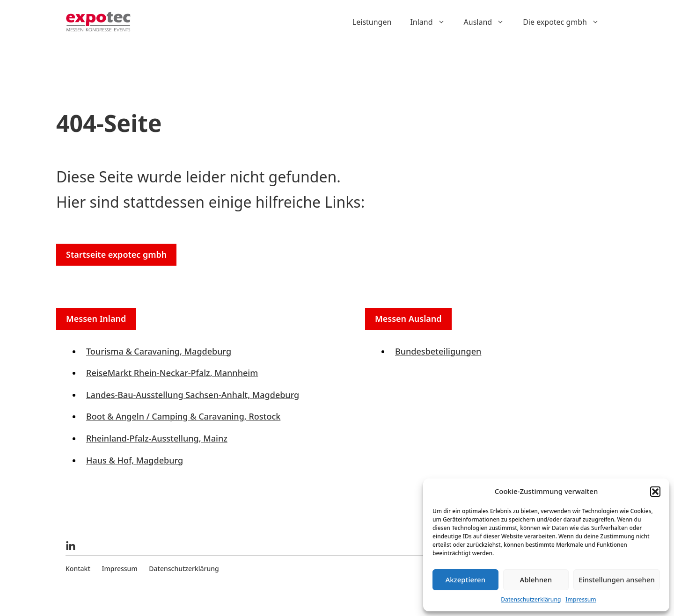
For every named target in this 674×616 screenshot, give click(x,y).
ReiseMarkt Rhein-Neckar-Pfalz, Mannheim (172, 373)
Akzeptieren (465, 580)
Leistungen (372, 22)
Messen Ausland (408, 319)
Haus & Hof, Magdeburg (135, 460)
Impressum (581, 599)
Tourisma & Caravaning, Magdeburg (159, 351)
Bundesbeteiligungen (438, 351)
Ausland (489, 22)
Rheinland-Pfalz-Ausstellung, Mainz (157, 438)
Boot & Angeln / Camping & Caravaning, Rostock (183, 416)
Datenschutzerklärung (531, 599)
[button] (655, 492)
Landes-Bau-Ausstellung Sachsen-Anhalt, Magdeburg (193, 395)
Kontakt (78, 569)
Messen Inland (96, 319)
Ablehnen (536, 580)
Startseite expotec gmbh (116, 254)
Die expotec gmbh (566, 22)
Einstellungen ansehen (617, 580)
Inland (432, 22)
